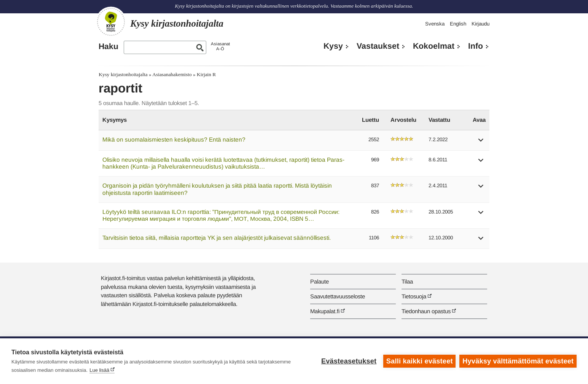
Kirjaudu (480, 24)
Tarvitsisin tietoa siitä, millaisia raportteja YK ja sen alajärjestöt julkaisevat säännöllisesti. (217, 238)
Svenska (435, 24)
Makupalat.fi (325, 311)
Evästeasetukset (349, 361)
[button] (481, 143)
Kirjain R (206, 74)
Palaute (319, 281)
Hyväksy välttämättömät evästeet (518, 361)
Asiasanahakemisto (172, 74)
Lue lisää (99, 370)
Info (476, 46)
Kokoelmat (434, 46)
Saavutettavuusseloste (338, 296)
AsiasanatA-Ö (220, 46)
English (458, 24)
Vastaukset (378, 46)
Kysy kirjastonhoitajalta (123, 74)
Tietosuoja (414, 296)
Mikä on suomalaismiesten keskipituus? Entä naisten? (174, 139)
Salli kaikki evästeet (420, 361)
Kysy (333, 46)
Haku (108, 46)
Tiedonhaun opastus (426, 311)
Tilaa (407, 281)
